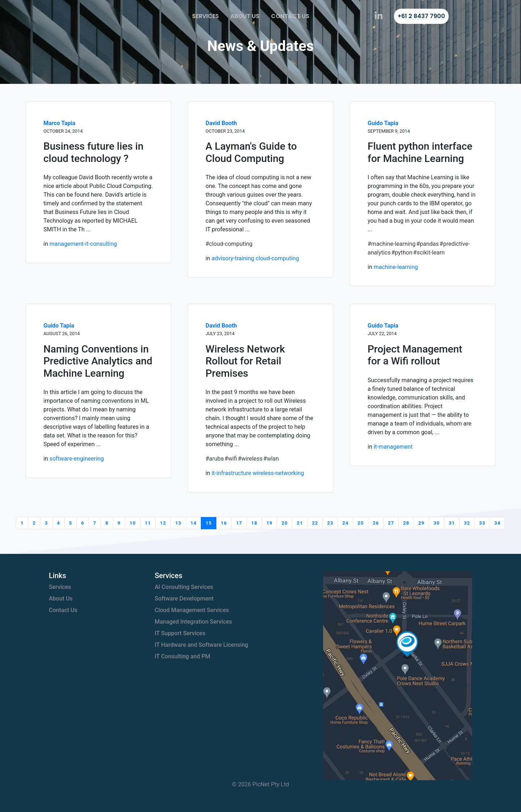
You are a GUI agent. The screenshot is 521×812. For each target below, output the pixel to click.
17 (239, 523)
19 (269, 523)
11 (148, 523)
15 (209, 523)
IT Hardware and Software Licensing (202, 645)
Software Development (184, 599)
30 (437, 523)
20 (285, 523)
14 (193, 523)
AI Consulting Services (184, 587)
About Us (245, 16)
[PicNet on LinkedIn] (379, 16)
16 (224, 523)
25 (361, 523)
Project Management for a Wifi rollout (415, 355)
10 (133, 523)
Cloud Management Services (192, 610)
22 (315, 523)
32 (467, 523)
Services (206, 16)
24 (345, 523)
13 (178, 523)
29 (421, 523)
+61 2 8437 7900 (421, 16)
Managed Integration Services (194, 622)
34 (497, 523)
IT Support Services (180, 633)
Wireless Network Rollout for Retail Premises (245, 361)
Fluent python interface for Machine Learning (420, 152)
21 (300, 523)
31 (452, 523)
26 (376, 523)
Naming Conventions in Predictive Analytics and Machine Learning (98, 361)
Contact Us (290, 16)
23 (330, 523)
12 (163, 523)
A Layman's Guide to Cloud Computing (251, 152)
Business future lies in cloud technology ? (93, 152)
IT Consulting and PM (183, 656)
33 (482, 523)
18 (254, 523)
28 (406, 523)
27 (391, 523)
